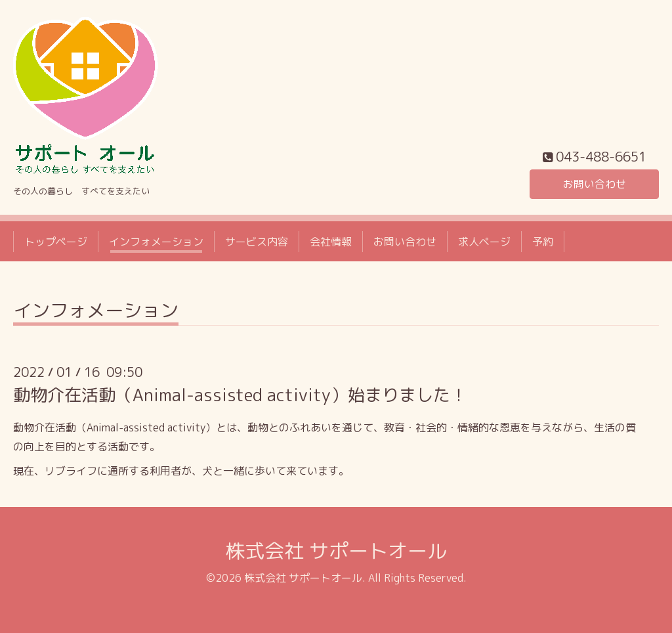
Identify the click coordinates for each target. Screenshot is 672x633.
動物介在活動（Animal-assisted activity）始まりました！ (240, 395)
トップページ (56, 242)
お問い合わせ (595, 184)
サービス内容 (257, 242)
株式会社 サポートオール (336, 551)
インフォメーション (156, 242)
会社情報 (331, 242)
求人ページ (484, 242)
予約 (543, 242)
